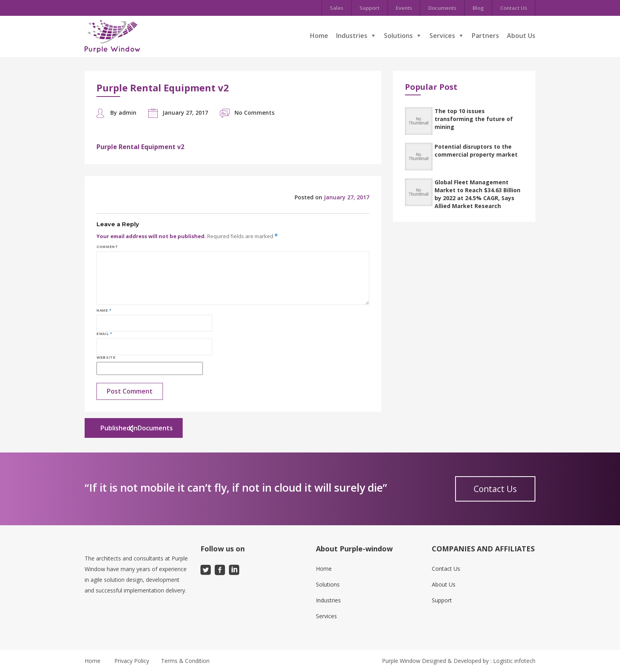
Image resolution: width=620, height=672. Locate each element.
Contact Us (514, 8)
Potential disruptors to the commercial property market (476, 150)
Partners (485, 36)
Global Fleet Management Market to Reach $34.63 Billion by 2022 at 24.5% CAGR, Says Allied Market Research (477, 194)
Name (104, 310)
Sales (336, 8)
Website (106, 358)
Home (319, 36)
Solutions (398, 36)
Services (442, 36)
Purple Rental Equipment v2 (140, 147)
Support (370, 8)
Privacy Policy (132, 661)
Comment (107, 247)
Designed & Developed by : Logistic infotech (479, 661)
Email (104, 334)
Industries (352, 36)
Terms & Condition (185, 661)
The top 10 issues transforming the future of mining (474, 119)
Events (404, 8)
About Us (521, 36)
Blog (478, 8)
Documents (442, 8)
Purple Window (401, 661)
